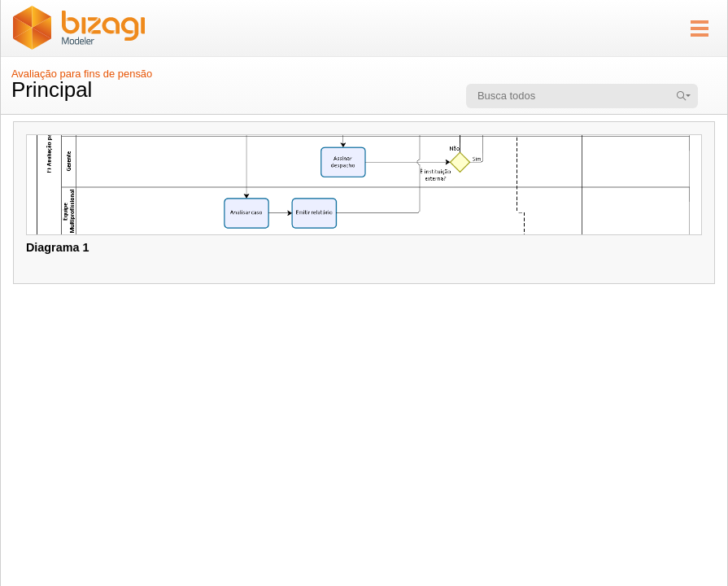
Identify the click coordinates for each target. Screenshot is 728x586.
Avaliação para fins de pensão (82, 74)
